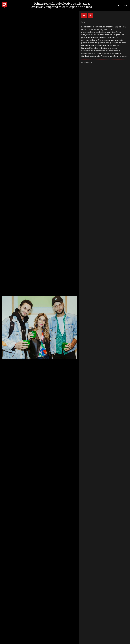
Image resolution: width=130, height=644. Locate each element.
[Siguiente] (91, 16)
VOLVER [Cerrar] (123, 5)
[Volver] (84, 16)
